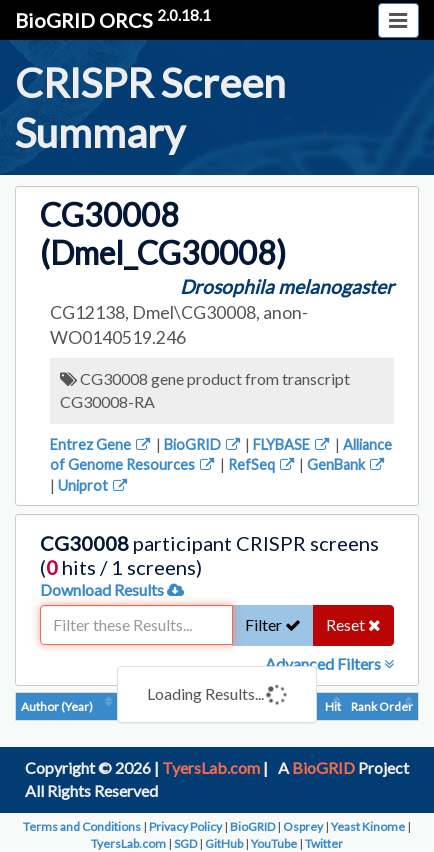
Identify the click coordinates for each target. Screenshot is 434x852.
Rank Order (382, 706)
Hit (333, 706)
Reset (353, 624)
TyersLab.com (211, 767)
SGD (185, 843)
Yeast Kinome (368, 826)
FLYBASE (292, 444)
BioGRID (203, 444)
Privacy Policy (185, 826)
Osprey (303, 826)
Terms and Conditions (82, 826)
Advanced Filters (329, 663)
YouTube (274, 843)
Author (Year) (57, 706)
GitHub (224, 843)
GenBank (347, 464)
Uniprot (94, 485)
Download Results (112, 589)
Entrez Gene (101, 444)
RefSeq (262, 464)
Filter (273, 624)
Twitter (324, 843)
